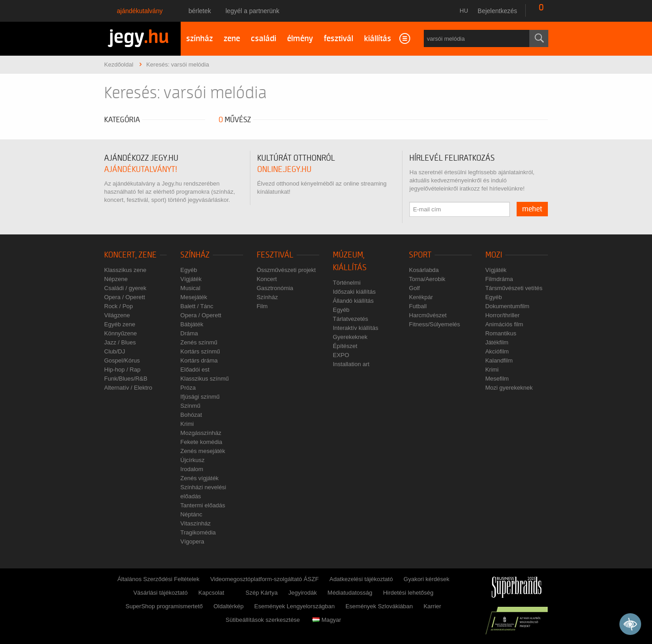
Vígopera (192, 541)
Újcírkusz (192, 460)
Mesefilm (497, 379)
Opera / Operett (125, 297)
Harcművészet (428, 315)
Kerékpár (421, 297)
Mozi (494, 255)
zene (232, 39)
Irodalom (192, 469)
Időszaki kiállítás (354, 292)
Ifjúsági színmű (200, 397)
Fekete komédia (201, 442)
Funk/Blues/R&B (126, 379)
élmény (300, 39)
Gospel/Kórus (122, 360)
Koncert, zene (130, 255)
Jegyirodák (303, 593)
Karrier (432, 606)
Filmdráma (499, 279)
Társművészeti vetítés (514, 288)
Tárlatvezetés (350, 319)
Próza (188, 388)
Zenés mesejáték (203, 451)
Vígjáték (191, 279)
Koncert (267, 279)
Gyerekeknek (350, 337)
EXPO (341, 355)
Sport (420, 255)
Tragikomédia (198, 532)
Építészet (345, 346)
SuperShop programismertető (164, 606)
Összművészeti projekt (286, 270)
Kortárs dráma (199, 360)
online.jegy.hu (284, 169)
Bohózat (191, 415)
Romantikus (501, 333)
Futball (418, 306)
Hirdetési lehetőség (408, 593)
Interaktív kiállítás (355, 328)
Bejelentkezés (497, 11)
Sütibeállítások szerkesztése (263, 620)
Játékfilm (497, 342)
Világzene (117, 315)
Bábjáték (192, 324)
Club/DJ (115, 351)
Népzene (116, 279)
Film (262, 306)
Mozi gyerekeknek (509, 388)
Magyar (327, 620)
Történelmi (347, 283)
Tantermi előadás (203, 505)
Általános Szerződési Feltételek (158, 579)
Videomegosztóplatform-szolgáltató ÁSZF (264, 579)
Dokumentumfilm (508, 306)
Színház (195, 255)
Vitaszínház (195, 523)
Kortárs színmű (200, 351)
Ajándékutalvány (140, 11)
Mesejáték (194, 297)
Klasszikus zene (125, 270)
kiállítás (378, 39)
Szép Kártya (261, 593)
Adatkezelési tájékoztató (361, 579)
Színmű (190, 406)
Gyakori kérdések (426, 579)
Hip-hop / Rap (122, 370)
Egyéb (189, 270)
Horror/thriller (503, 315)
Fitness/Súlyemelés (434, 324)
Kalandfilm (499, 360)
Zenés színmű (199, 342)
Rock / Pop (119, 306)
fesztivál (338, 39)
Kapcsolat (211, 593)
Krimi (187, 424)
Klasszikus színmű (204, 379)
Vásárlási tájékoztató (160, 593)
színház (199, 39)
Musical (190, 288)
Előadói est (195, 370)
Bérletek (200, 11)
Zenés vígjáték (199, 478)
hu (464, 11)
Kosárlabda (424, 270)
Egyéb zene (120, 324)
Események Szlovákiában (379, 606)
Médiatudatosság (350, 593)
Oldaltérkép (228, 606)
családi (264, 39)
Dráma (189, 333)
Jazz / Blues (120, 342)
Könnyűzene (120, 333)
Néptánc (191, 514)
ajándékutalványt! (141, 169)
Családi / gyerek (125, 288)
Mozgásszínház (201, 433)
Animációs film (504, 324)
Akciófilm (497, 351)
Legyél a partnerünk (252, 11)
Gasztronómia (275, 288)
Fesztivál (275, 255)
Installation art (351, 364)
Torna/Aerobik (427, 279)
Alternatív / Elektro (128, 388)
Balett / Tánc (197, 306)
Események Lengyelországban (295, 606)
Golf (414, 288)
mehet (532, 209)
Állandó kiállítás (353, 301)
